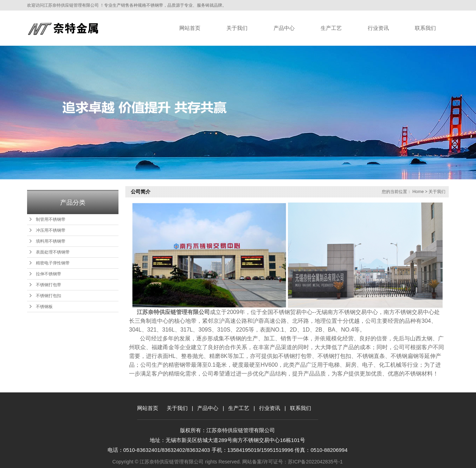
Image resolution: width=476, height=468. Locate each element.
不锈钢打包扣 (49, 296)
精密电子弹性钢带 (53, 263)
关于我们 (237, 28)
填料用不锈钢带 (51, 241)
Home (418, 192)
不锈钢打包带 (49, 285)
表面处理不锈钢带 (53, 252)
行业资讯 (378, 28)
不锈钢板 (44, 307)
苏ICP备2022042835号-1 (315, 462)
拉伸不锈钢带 (49, 274)
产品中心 (284, 28)
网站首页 (190, 28)
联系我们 (425, 28)
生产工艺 (331, 28)
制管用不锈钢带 (51, 219)
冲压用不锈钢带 (51, 230)
